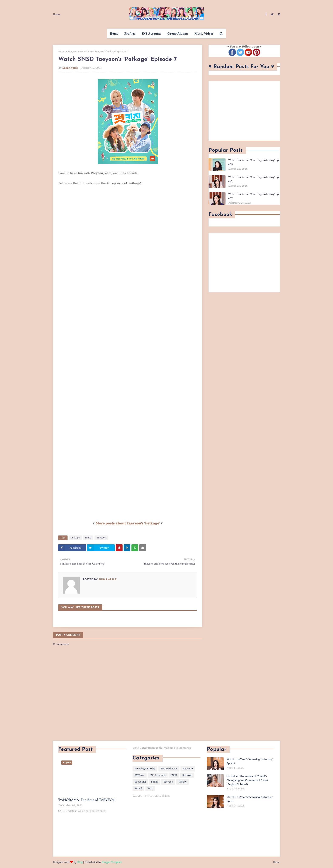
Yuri (150, 788)
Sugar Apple (70, 68)
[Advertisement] (244, 111)
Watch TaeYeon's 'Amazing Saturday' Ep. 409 (254, 162)
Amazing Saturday (145, 769)
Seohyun (187, 775)
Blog (80, 862)
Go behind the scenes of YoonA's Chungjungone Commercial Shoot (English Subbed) (247, 780)
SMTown (140, 775)
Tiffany (182, 782)
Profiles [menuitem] (130, 34)
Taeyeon (73, 52)
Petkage (75, 538)
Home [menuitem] (114, 34)
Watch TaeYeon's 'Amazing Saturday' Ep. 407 (254, 196)
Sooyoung (140, 782)
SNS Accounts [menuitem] (151, 34)
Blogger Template (112, 862)
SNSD (88, 538)
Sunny (155, 782)
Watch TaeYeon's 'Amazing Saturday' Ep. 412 (250, 761)
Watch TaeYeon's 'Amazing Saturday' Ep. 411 (250, 799)
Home (57, 14)
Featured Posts (169, 769)
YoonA (138, 788)
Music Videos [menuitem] (204, 34)
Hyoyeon (188, 769)
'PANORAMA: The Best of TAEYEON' (87, 800)
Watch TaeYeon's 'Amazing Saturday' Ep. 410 (254, 179)
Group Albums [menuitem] (178, 34)
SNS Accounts (158, 775)
